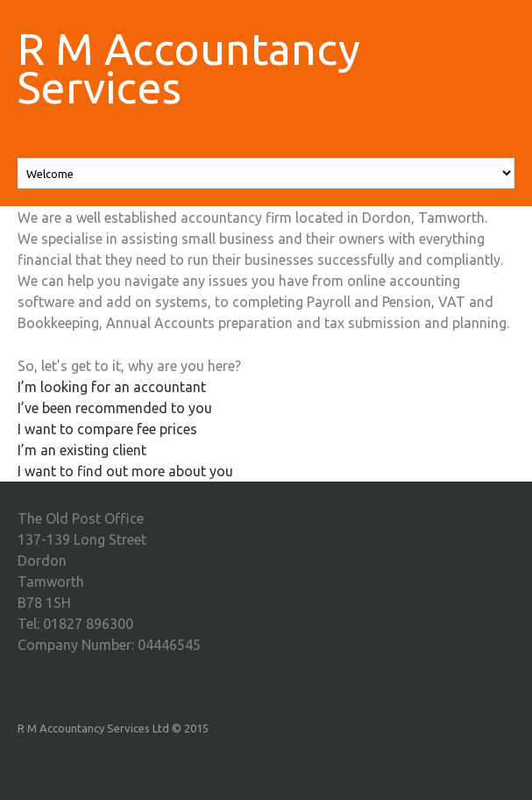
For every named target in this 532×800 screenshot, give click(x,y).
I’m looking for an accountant (112, 387)
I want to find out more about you (125, 471)
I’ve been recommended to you (115, 408)
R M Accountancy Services (189, 68)
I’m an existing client (82, 450)
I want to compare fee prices (107, 429)
